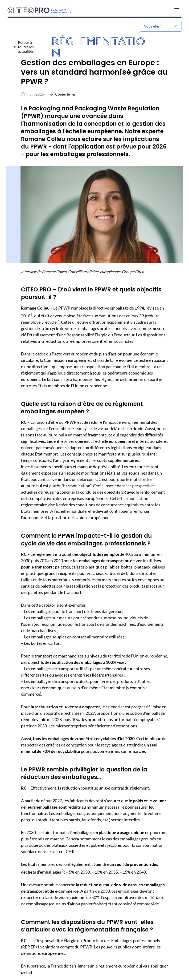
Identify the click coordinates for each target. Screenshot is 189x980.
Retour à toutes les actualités (26, 47)
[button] (64, 94)
